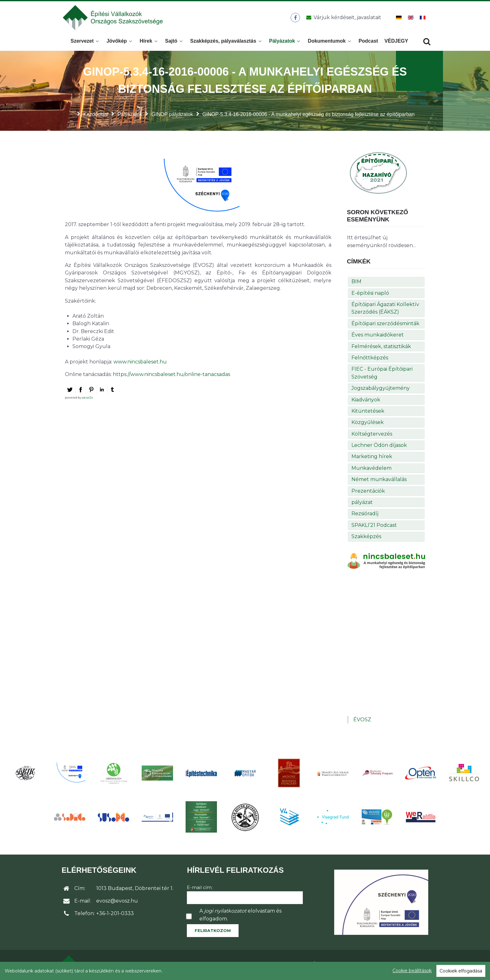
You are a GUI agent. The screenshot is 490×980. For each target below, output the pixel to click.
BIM (356, 283)
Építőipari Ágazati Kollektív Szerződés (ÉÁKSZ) (385, 310)
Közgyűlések (368, 424)
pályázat (362, 504)
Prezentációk (368, 493)
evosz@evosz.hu (117, 903)
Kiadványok (366, 402)
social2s (87, 399)
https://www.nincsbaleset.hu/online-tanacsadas (171, 376)
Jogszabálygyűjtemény (381, 390)
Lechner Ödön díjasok (379, 447)
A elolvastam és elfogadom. (240, 916)
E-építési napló (370, 295)
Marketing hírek (372, 458)
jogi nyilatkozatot (225, 913)
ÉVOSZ (362, 721)
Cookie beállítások (412, 971)
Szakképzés (366, 538)
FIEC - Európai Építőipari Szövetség (382, 375)
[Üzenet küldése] (343, 19)
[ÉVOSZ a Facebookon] (295, 19)
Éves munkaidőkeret (378, 337)
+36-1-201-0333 (115, 915)
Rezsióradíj (365, 515)
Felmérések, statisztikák (381, 348)
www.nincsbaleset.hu (140, 364)
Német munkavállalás (379, 481)
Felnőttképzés (370, 360)
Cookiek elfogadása (461, 971)
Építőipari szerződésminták (385, 325)
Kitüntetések (368, 413)
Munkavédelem (371, 470)
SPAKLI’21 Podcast (374, 527)
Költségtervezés (372, 436)
